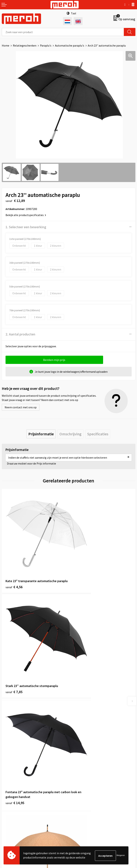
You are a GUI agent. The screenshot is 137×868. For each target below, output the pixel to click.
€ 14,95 (15, 657)
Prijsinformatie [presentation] (41, 434)
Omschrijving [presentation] (70, 434)
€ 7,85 (81, 564)
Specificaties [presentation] (98, 434)
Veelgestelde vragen (83, 729)
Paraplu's (46, 45)
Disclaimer (77, 806)
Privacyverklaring (81, 800)
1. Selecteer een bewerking (26, 227)
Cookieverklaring (81, 795)
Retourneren (10, 789)
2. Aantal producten (20, 334)
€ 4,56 (14, 569)
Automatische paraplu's (70, 45)
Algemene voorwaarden (85, 784)
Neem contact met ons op (21, 407)
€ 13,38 (82, 652)
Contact (7, 784)
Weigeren (121, 856)
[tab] (41, 434)
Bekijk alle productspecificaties (26, 215)
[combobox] (63, 32)
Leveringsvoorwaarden (84, 789)
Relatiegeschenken (25, 45)
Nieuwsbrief (78, 724)
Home (6, 45)
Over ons (76, 718)
